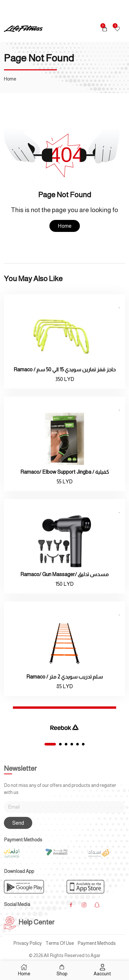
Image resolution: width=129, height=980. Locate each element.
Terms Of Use (60, 943)
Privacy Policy (28, 943)
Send (18, 823)
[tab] (50, 744)
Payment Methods (97, 943)
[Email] (64, 807)
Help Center (29, 922)
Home (65, 226)
